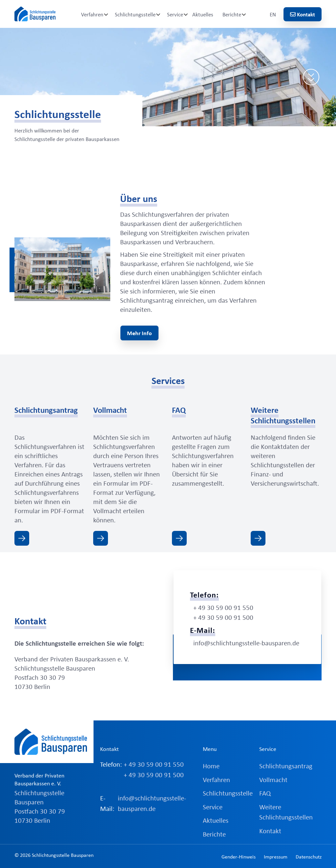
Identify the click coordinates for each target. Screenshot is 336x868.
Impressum (276, 857)
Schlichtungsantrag (286, 766)
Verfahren (92, 14)
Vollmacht (273, 779)
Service (175, 14)
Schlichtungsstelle (135, 14)
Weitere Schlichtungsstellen (286, 812)
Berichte (232, 14)
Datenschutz (309, 857)
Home (211, 766)
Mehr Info (139, 333)
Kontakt (303, 14)
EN (273, 14)
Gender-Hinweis (239, 857)
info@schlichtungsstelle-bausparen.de (246, 643)
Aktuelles (203, 14)
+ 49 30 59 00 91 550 (223, 607)
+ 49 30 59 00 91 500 (223, 617)
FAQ (265, 793)
